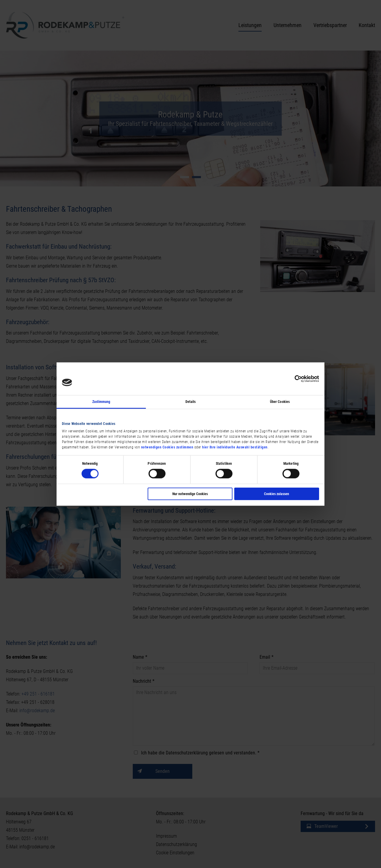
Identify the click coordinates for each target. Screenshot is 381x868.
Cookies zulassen (277, 494)
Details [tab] (191, 401)
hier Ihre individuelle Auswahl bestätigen (235, 447)
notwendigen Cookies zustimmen (167, 447)
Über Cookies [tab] (280, 401)
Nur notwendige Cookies (190, 494)
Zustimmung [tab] (101, 401)
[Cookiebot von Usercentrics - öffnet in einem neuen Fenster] (293, 379)
